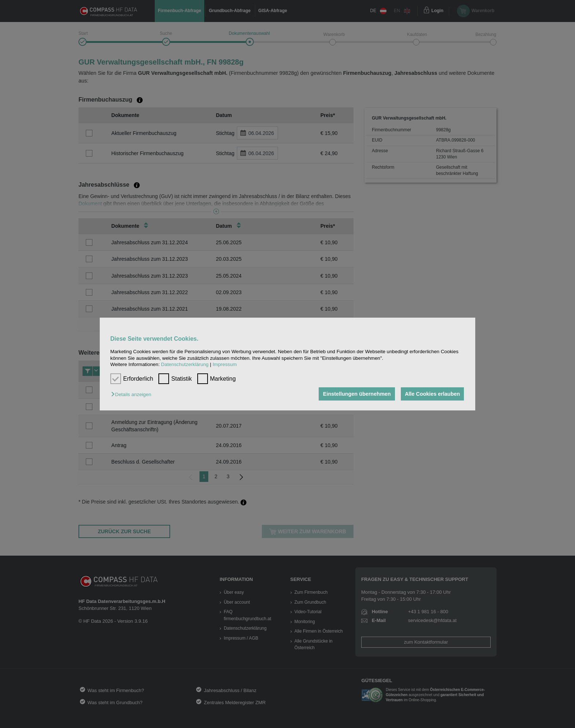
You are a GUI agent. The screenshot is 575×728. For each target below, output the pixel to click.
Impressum (225, 364)
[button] (133, 394)
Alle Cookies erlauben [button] (432, 394)
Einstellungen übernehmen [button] (356, 394)
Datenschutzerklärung (185, 364)
